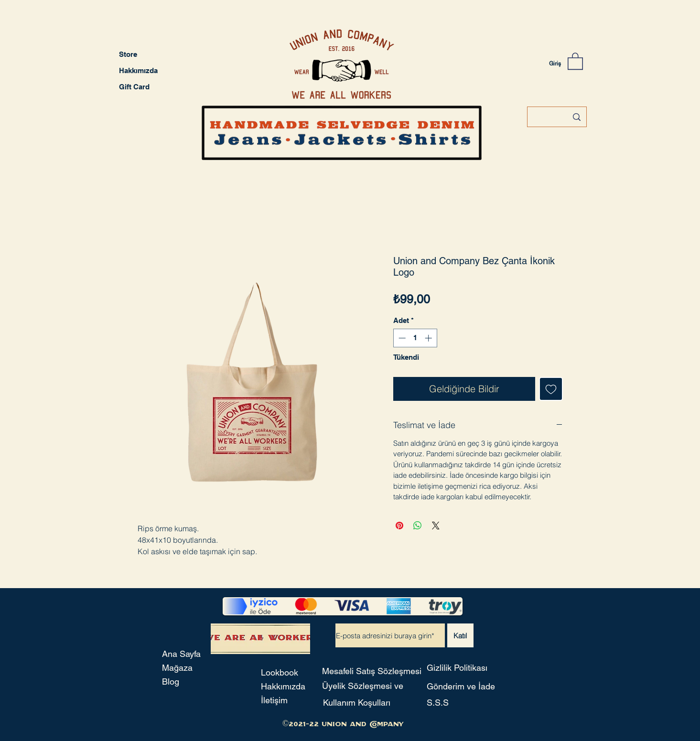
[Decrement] (401, 338)
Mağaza (177, 668)
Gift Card (134, 87)
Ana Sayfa (181, 654)
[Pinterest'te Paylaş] (399, 526)
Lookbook (280, 672)
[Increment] (429, 338)
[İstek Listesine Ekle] (551, 389)
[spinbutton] (415, 338)
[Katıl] (460, 635)
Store (128, 54)
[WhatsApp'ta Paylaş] (418, 526)
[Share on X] (436, 526)
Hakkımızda (138, 70)
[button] (575, 61)
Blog (171, 682)
